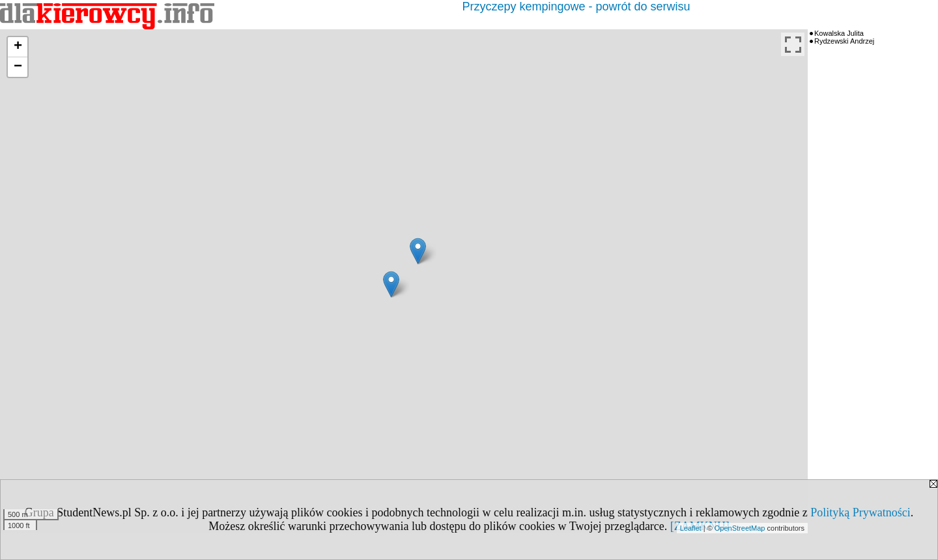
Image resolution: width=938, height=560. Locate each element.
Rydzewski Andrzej (844, 41)
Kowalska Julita (839, 33)
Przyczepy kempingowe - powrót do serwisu (576, 7)
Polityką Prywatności (860, 512)
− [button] (18, 67)
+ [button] (18, 47)
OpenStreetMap (740, 528)
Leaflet (691, 528)
